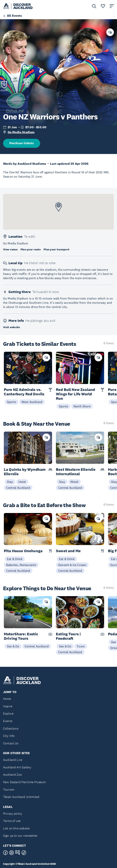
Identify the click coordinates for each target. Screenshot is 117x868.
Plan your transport (56, 249)
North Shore (82, 406)
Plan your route (31, 249)
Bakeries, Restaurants (21, 565)
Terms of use (12, 821)
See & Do (13, 646)
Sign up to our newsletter (20, 836)
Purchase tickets (22, 143)
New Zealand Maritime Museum (24, 782)
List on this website (16, 828)
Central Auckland (18, 488)
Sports (12, 402)
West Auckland (32, 402)
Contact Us (11, 743)
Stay (10, 482)
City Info (9, 736)
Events (8, 721)
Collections (11, 729)
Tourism (9, 790)
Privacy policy (13, 814)
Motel (75, 482)
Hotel (22, 482)
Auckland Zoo (12, 775)
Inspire (8, 706)
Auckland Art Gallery (17, 767)
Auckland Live (13, 760)
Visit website (12, 327)
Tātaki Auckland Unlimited (21, 797)
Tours (81, 646)
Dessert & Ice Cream (72, 565)
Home (7, 699)
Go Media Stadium (21, 132)
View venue (10, 249)
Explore (8, 714)
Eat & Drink (15, 559)
